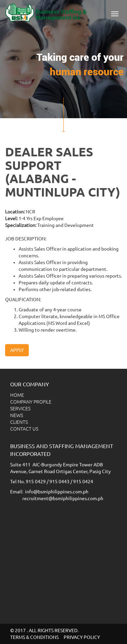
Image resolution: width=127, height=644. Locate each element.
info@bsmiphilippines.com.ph (57, 492)
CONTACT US (24, 429)
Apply (17, 350)
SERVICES (20, 409)
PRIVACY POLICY (82, 637)
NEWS (17, 415)
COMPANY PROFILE (31, 402)
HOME (17, 395)
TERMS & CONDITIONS (34, 637)
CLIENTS (19, 422)
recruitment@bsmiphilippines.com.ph (63, 498)
